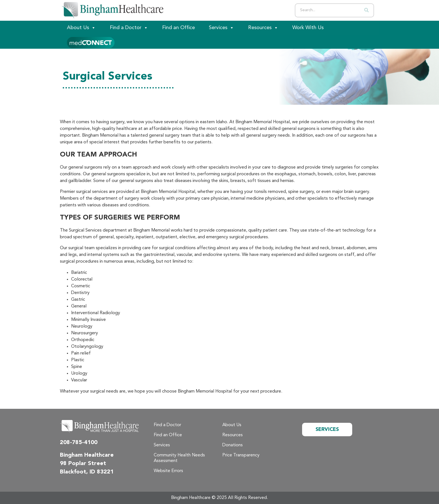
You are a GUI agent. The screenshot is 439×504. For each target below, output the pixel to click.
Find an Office (178, 28)
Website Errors (168, 471)
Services (221, 28)
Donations (233, 445)
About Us (81, 28)
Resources (263, 28)
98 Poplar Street (83, 464)
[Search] (366, 10)
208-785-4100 (79, 443)
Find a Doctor (129, 28)
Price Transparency (241, 455)
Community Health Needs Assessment (179, 458)
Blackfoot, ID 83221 (87, 472)
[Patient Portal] (91, 42)
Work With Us (308, 28)
